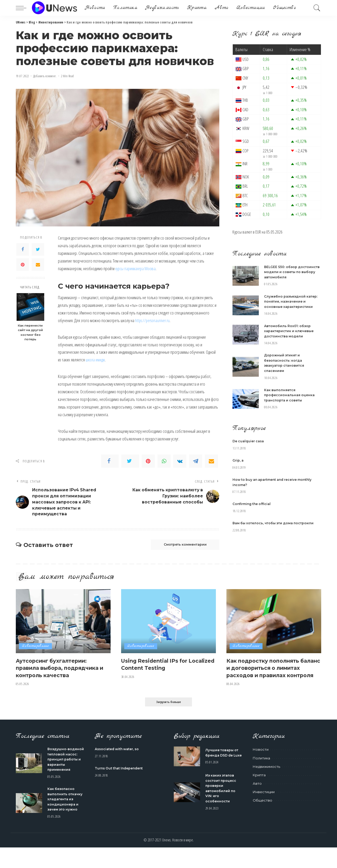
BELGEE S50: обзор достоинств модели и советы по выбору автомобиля (292, 272)
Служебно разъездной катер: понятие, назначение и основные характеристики (292, 301)
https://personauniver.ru (154, 320)
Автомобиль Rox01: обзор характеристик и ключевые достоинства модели (290, 331)
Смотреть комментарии (181, 548)
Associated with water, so (119, 759)
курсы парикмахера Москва (137, 268)
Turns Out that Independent (121, 779)
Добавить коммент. (45, 76)
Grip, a (239, 460)
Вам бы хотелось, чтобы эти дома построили (276, 523)
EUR (258, 232)
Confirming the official (254, 504)
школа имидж (96, 360)
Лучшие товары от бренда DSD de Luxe (223, 765)
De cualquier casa (250, 441)
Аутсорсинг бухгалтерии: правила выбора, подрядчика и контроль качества (63, 671)
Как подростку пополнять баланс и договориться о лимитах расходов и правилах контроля (267, 675)
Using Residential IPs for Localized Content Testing (160, 668)
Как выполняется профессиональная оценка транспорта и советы (290, 395)
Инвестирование (36, 650)
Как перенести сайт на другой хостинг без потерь (30, 333)
